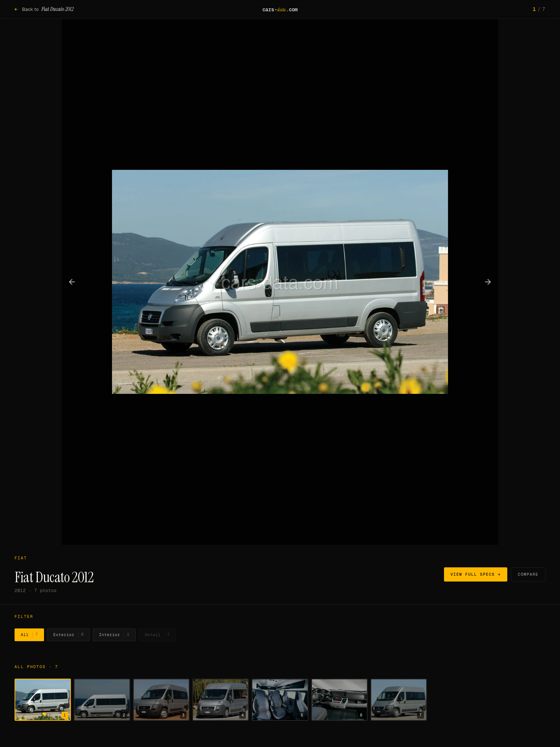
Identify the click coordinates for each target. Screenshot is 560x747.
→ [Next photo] (488, 281)
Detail (157, 635)
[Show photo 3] (161, 700)
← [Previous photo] (72, 281)
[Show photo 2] (102, 700)
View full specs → (476, 574)
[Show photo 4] (221, 700)
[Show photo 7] (399, 700)
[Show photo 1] (43, 700)
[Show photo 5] (280, 700)
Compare (528, 574)
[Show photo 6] (339, 700)
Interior (114, 635)
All (29, 635)
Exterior (68, 635)
